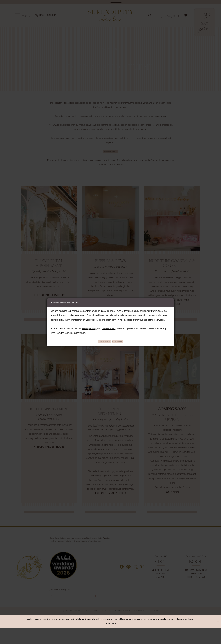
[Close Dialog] (5, 638)
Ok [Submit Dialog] (216, 638)
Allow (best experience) (91, 341)
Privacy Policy (89, 327)
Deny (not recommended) (131, 341)
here (113, 640)
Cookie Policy (109, 327)
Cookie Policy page (75, 332)
